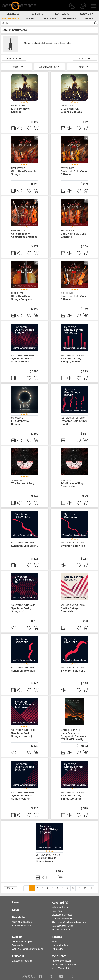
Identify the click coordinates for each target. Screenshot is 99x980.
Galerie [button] (85, 59)
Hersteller (13, 14)
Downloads (18, 945)
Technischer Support (22, 941)
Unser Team (58, 911)
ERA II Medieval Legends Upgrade (71, 110)
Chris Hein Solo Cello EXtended (73, 235)
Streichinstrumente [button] (49, 67)
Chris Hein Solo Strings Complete (22, 298)
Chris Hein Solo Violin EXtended (74, 173)
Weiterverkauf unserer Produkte (28, 949)
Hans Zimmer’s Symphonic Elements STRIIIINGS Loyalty (73, 736)
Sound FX (87, 14)
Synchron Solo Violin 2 (25, 546)
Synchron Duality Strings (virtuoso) (22, 735)
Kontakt (56, 941)
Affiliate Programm (61, 930)
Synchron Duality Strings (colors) (22, 797)
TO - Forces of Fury (23, 483)
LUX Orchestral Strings (20, 423)
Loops (30, 19)
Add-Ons (50, 19)
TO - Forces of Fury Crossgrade (72, 485)
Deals (89, 19)
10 (79, 888)
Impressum (57, 949)
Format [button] (82, 67)
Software (62, 14)
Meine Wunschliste (61, 968)
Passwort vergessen (62, 961)
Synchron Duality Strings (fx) (22, 610)
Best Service (18, 168)
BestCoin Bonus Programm (65, 964)
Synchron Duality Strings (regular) (46, 860)
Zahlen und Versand (62, 907)
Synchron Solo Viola (73, 546)
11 (85, 888)
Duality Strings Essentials (69, 610)
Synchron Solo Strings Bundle (74, 423)
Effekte (38, 14)
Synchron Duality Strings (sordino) (71, 797)
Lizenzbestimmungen (62, 918)
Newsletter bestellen (22, 922)
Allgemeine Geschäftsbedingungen (69, 922)
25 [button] (10, 888)
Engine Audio (18, 106)
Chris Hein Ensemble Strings (24, 173)
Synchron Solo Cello (73, 671)
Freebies (70, 19)
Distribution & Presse (62, 915)
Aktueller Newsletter (22, 926)
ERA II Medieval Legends (21, 110)
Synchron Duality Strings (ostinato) (71, 360)
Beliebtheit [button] (14, 59)
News (16, 903)
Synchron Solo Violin (24, 671)
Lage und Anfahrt (60, 945)
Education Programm (22, 961)
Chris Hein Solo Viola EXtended (73, 298)
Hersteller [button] (16, 67)
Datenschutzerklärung (63, 926)
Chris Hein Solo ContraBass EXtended (24, 235)
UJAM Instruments (70, 730)
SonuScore (17, 418)
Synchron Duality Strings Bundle (22, 360)
